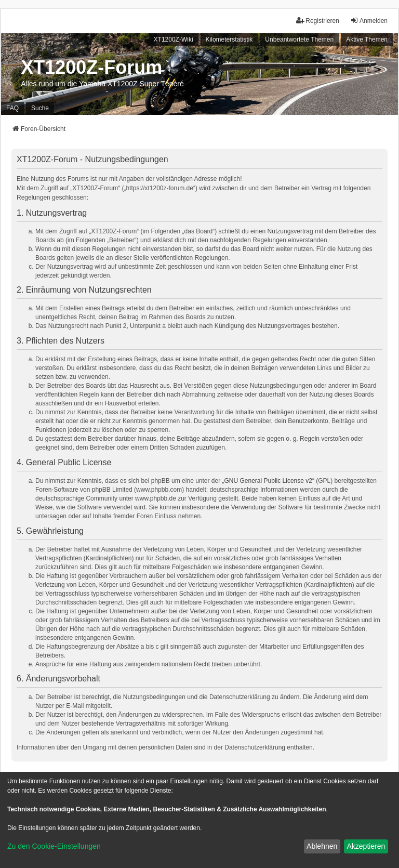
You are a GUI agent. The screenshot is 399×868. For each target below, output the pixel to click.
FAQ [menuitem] (12, 108)
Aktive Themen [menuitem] (367, 40)
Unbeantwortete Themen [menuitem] (299, 40)
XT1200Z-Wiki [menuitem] (174, 40)
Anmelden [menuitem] (369, 21)
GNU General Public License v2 (268, 481)
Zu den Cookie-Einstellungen (54, 846)
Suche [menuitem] (40, 108)
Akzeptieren (366, 846)
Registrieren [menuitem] (318, 21)
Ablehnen (322, 846)
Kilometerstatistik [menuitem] (229, 40)
